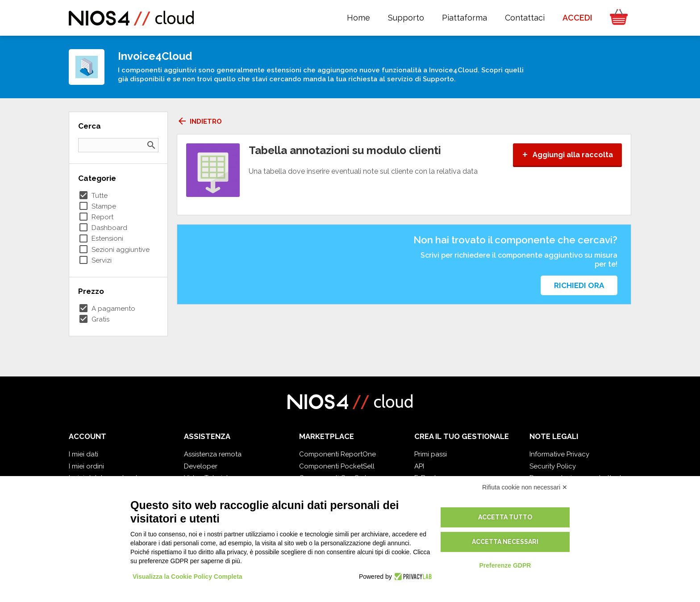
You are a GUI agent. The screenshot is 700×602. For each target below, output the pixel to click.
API (419, 466)
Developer (201, 466)
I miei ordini (86, 466)
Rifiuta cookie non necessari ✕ (525, 487)
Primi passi (431, 454)
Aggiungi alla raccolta (567, 155)
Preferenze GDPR (505, 565)
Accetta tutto (505, 517)
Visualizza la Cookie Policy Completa (187, 577)
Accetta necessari (505, 542)
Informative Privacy (559, 454)
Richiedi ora (579, 285)
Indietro (199, 121)
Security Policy (553, 466)
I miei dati (83, 454)
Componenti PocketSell (337, 466)
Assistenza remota (213, 454)
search (151, 145)
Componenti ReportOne (337, 454)
